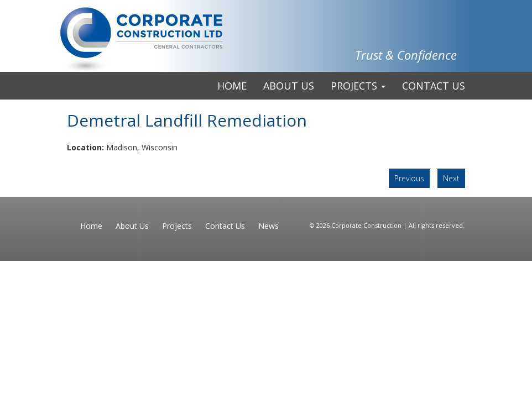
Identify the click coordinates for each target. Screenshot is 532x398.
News (268, 226)
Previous (409, 178)
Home (232, 86)
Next (451, 178)
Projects (358, 86)
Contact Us (434, 86)
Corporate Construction (367, 225)
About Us (289, 86)
